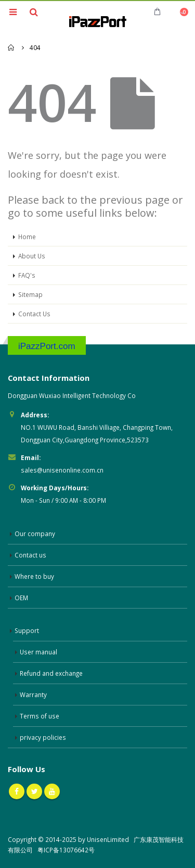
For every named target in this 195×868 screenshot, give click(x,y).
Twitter (34, 791)
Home (27, 237)
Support (27, 630)
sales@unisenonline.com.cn (62, 470)
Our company (35, 534)
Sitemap (30, 294)
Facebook (17, 791)
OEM (21, 598)
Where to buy (34, 576)
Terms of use (40, 716)
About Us (32, 256)
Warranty (33, 695)
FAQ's (27, 275)
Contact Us (34, 314)
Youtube (52, 791)
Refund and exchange (51, 673)
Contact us (30, 555)
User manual (38, 652)
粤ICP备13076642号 (66, 850)
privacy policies (43, 737)
